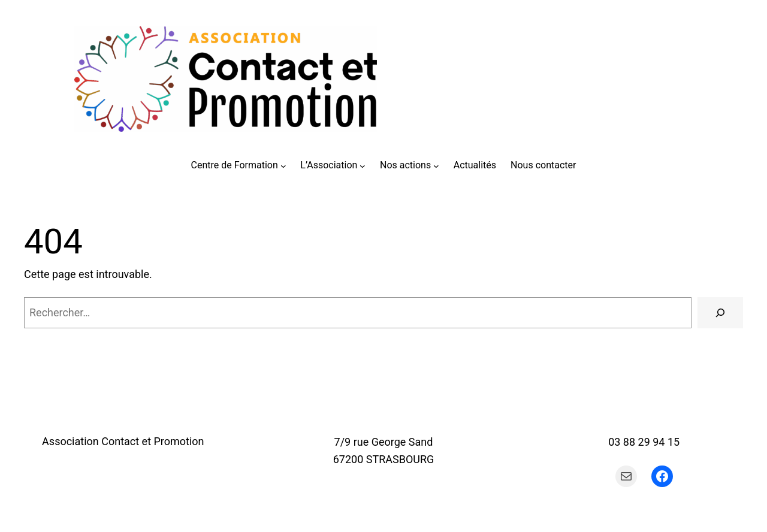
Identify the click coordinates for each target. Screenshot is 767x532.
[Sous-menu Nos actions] (436, 165)
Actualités (475, 165)
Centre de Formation (235, 165)
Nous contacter (543, 165)
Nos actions (405, 165)
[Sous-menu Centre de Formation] (283, 165)
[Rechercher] (720, 313)
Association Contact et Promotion (123, 441)
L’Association (329, 165)
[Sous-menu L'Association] (363, 165)
